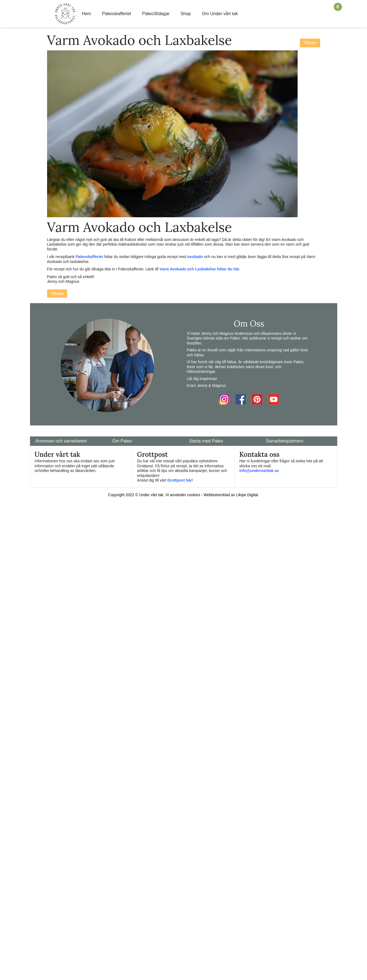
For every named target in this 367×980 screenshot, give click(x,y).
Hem (86, 14)
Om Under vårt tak (220, 14)
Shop (186, 14)
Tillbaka (310, 43)
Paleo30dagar (156, 14)
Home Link (65, 14)
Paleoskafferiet (117, 14)
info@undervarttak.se (259, 471)
